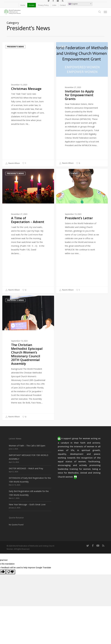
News (63, 47)
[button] (105, 12)
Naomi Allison (13, 163)
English (73, 4)
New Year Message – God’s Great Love (27, 504)
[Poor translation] (11, 572)
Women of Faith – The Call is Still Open (27, 446)
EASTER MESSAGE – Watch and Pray (26, 468)
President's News (15, 47)
